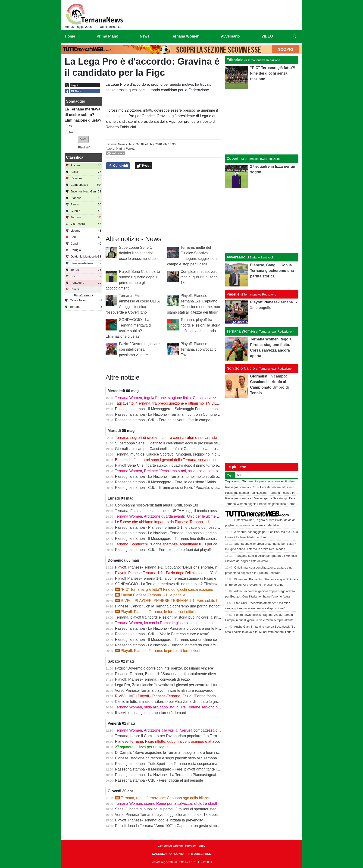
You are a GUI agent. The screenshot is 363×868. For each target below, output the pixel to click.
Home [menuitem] (70, 36)
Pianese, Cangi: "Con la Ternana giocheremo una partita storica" (168, 606)
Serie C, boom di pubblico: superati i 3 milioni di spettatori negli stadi (171, 809)
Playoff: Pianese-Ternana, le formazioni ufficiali (156, 612)
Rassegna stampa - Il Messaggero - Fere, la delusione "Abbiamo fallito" (174, 482)
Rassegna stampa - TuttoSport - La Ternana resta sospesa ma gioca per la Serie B (183, 764)
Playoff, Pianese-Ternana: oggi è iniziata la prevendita (159, 820)
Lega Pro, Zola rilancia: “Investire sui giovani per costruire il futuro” (169, 685)
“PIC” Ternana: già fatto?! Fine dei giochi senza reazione (164, 590)
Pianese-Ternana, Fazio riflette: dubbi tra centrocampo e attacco (168, 741)
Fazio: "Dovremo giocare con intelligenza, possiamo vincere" (139, 349)
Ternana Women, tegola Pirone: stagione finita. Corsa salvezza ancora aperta (178, 398)
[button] (83, 139)
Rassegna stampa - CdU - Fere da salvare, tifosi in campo (163, 420)
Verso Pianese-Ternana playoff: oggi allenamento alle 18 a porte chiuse (174, 815)
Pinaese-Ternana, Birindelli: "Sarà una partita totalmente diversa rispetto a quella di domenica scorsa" (198, 674)
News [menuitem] (145, 36)
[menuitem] (294, 36)
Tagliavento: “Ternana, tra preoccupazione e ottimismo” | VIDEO (167, 403)
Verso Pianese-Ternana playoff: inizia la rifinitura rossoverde (164, 690)
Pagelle (233, 294)
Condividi (118, 166)
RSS (208, 854)
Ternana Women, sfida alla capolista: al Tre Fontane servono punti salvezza (177, 707)
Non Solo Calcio (241, 368)
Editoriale (235, 60)
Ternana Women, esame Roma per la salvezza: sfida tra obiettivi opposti (174, 804)
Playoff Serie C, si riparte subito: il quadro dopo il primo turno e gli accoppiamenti (181, 465)
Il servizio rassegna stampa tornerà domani (150, 713)
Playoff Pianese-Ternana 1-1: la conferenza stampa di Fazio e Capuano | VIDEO (181, 578)
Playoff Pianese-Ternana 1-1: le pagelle (150, 595)
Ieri (239, 475)
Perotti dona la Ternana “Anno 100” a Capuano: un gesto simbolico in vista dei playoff (185, 826)
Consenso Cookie (170, 846)
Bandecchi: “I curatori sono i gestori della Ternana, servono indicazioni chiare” (179, 460)
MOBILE (197, 854)
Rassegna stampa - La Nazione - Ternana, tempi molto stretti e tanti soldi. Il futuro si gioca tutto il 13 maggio (203, 476)
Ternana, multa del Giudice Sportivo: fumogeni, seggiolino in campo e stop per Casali (185, 454)
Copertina (235, 159)
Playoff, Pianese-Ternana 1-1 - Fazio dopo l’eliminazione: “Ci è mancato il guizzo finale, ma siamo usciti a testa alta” (210, 573)
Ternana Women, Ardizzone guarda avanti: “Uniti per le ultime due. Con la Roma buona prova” (192, 516)
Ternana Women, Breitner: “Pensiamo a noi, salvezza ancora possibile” (173, 471)
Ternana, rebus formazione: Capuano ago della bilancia (163, 798)
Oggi (230, 475)
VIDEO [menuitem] (267, 36)
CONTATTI (181, 854)
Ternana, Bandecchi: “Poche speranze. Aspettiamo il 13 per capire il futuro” (176, 544)
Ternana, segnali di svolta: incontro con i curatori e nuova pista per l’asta (174, 438)
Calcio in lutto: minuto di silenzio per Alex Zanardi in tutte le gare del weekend (179, 702)
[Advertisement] (262, 220)
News (122, 144)
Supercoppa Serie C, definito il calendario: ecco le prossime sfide (137, 253)
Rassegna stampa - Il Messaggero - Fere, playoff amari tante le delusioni (175, 769)
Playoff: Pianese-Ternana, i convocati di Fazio (199, 349)
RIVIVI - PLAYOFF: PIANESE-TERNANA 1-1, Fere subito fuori (169, 601)
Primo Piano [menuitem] (107, 36)
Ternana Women (241, 331)
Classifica (75, 157)
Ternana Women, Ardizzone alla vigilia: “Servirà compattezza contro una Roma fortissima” (188, 730)
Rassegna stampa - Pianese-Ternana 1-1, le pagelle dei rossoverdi (170, 527)
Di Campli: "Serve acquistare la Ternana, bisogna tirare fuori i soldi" (170, 753)
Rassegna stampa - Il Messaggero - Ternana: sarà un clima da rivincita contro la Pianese (188, 640)
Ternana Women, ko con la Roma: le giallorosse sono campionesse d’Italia (176, 623)
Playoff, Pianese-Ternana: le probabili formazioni (158, 651)
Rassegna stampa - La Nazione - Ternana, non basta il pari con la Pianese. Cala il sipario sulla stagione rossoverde (210, 533)
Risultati (83, 147)
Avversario (236, 257)
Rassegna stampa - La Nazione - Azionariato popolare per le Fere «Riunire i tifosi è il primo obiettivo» (198, 628)
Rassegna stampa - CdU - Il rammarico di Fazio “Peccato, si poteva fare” (175, 488)
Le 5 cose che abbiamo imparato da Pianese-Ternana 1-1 (162, 522)
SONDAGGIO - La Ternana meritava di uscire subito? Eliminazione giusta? (176, 584)
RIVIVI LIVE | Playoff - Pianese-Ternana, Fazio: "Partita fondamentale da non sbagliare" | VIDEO (194, 696)
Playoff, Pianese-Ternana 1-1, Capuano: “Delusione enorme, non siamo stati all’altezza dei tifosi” (194, 567)
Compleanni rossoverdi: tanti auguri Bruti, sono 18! (200, 277)
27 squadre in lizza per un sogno (142, 747)
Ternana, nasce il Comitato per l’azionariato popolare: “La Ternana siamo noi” (178, 736)
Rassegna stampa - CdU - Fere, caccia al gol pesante (159, 780)
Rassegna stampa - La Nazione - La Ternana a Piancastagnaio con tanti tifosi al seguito (187, 775)
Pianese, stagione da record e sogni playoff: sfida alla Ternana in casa (172, 758)
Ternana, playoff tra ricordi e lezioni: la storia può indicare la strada (200, 325)
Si (70, 126)
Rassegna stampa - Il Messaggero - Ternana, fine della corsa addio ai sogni (177, 539)
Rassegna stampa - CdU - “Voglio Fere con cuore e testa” (162, 634)
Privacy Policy (195, 846)
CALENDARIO (162, 854)
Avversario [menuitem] (230, 36)
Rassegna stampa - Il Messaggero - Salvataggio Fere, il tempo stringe (172, 409)
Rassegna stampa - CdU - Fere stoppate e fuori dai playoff (163, 550)
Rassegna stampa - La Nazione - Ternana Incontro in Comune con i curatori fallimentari (187, 414)
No (71, 132)
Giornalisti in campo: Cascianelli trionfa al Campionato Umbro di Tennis (173, 449)
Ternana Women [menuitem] (185, 36)
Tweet (144, 166)
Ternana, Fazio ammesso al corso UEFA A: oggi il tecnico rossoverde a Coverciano (183, 511)
